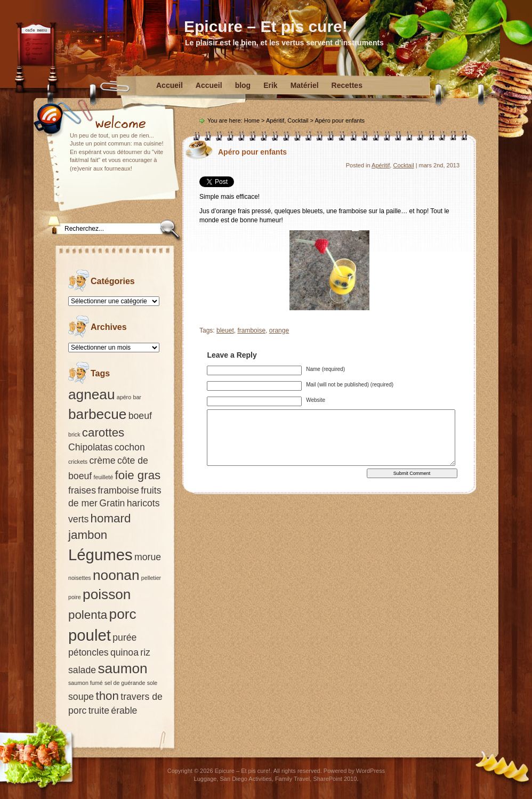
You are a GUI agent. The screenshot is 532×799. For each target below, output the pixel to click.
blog (243, 85)
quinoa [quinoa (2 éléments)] (124, 652)
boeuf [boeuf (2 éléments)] (140, 416)
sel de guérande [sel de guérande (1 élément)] (125, 683)
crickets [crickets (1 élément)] (78, 462)
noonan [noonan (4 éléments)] (116, 575)
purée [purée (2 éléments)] (124, 637)
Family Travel (292, 779)
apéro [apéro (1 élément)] (124, 397)
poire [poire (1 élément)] (75, 597)
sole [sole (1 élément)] (152, 683)
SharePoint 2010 (335, 779)
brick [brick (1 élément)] (74, 434)
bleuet (225, 330)
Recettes (347, 85)
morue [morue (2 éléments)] (148, 557)
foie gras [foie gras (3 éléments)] (138, 475)
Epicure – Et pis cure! (266, 26)
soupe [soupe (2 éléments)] (81, 697)
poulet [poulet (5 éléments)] (90, 635)
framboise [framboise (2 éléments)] (118, 490)
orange (279, 330)
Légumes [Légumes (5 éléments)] (100, 555)
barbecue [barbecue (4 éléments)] (97, 414)
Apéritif (275, 120)
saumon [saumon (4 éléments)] (122, 668)
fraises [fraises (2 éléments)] (82, 490)
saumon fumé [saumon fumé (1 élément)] (86, 683)
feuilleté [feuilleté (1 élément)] (104, 477)
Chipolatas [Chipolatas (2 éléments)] (90, 447)
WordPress (370, 771)
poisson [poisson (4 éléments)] (107, 594)
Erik (270, 85)
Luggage (205, 779)
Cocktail (298, 120)
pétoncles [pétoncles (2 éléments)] (88, 652)
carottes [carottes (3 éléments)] (103, 433)
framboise (251, 330)
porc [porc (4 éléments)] (123, 614)
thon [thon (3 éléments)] (107, 696)
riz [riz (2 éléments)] (145, 652)
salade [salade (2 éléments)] (82, 670)
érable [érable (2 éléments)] (124, 711)
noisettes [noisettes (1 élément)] (80, 578)
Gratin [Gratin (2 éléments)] (112, 503)
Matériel (305, 85)
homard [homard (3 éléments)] (111, 518)
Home (252, 120)
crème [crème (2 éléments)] (102, 461)
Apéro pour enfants (252, 152)
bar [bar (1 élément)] (137, 397)
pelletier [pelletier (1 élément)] (151, 578)
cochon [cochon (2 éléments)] (130, 447)
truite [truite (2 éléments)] (99, 711)
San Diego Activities (246, 779)
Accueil (170, 85)
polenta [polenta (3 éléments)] (88, 615)
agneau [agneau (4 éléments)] (92, 394)
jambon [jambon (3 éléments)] (88, 535)
